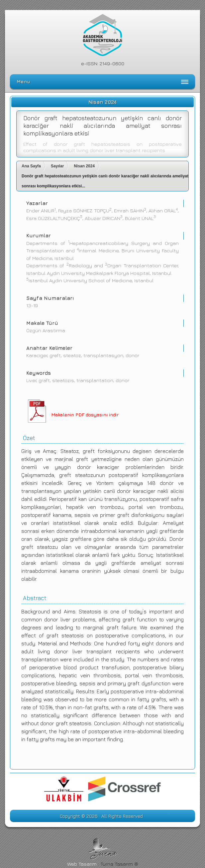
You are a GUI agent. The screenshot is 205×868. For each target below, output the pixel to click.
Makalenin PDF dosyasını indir (85, 415)
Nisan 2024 (84, 166)
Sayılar (57, 166)
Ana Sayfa (31, 166)
